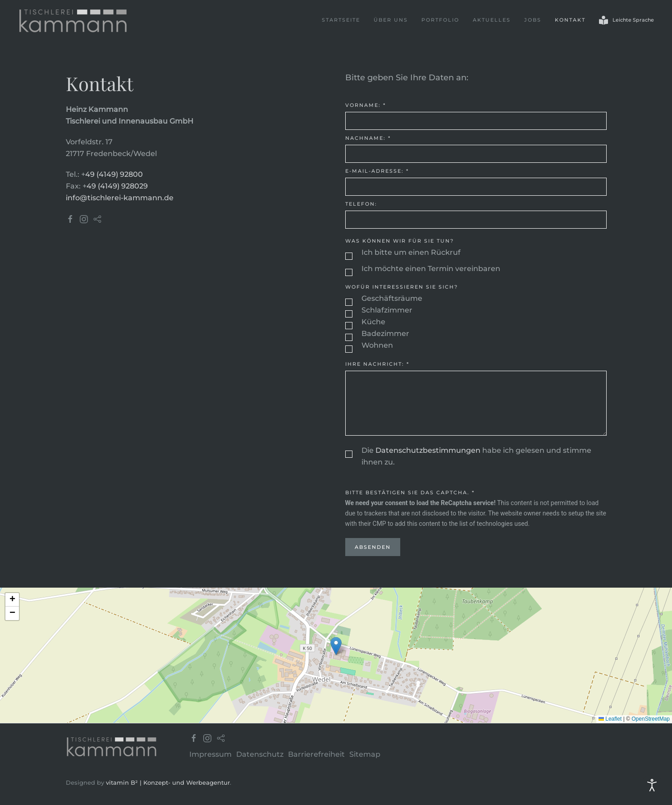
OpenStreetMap (651, 719)
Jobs (533, 20)
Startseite (341, 20)
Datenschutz (260, 754)
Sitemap (365, 754)
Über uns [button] (391, 20)
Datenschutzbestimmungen (428, 450)
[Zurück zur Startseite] (73, 20)
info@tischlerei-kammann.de (120, 198)
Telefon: (361, 204)
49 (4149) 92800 (114, 174)
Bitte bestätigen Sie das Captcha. (410, 492)
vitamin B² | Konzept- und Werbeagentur (168, 782)
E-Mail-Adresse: (377, 171)
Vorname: (366, 105)
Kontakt (570, 20)
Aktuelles (492, 20)
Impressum (210, 754)
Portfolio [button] (440, 20)
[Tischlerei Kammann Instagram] (84, 218)
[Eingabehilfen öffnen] (652, 785)
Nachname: (368, 138)
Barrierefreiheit (316, 754)
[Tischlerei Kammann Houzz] (97, 218)
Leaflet (610, 719)
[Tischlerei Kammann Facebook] (70, 218)
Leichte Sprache (626, 20)
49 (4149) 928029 (117, 186)
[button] (336, 646)
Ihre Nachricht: (377, 364)
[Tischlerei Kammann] (112, 746)
